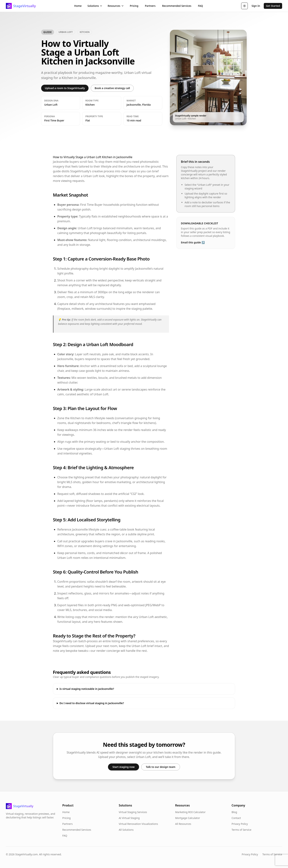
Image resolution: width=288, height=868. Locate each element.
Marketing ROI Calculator (190, 812)
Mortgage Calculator (188, 818)
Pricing (134, 6)
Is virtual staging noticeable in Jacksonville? (87, 689)
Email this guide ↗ (193, 242)
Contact (236, 818)
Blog (234, 812)
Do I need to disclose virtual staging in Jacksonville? (92, 703)
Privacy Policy (240, 824)
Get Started (273, 6)
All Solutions (126, 830)
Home (78, 6)
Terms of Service (242, 830)
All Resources (183, 824)
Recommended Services (177, 6)
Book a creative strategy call (112, 88)
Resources (116, 6)
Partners (150, 6)
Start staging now (124, 767)
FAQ (200, 6)
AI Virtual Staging (129, 818)
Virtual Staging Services (133, 812)
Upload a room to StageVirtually (65, 88)
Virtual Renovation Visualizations (138, 824)
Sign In (256, 6)
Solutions (95, 6)
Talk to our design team (161, 767)
